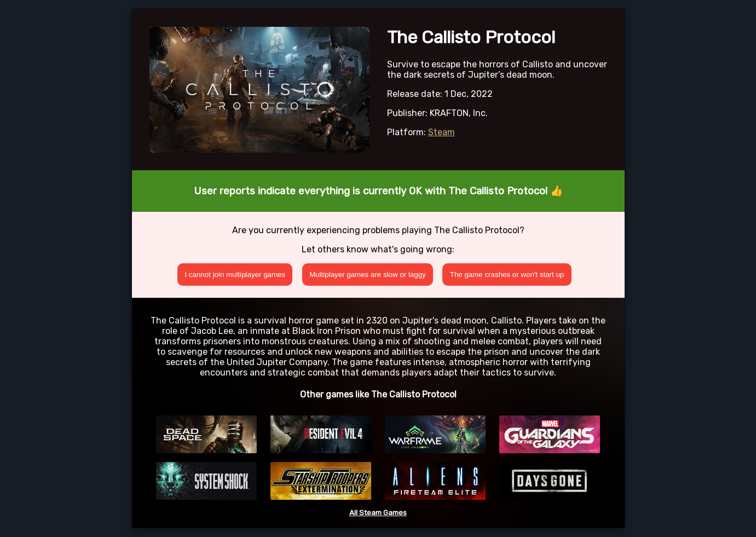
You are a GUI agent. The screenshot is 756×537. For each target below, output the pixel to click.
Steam (442, 132)
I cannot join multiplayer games (235, 275)
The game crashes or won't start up (507, 275)
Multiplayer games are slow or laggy (368, 275)
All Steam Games (378, 513)
